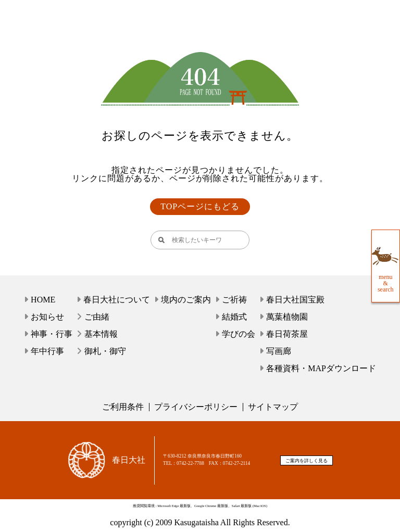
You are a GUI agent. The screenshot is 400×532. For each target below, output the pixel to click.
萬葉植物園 (287, 317)
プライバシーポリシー (196, 407)
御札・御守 (105, 351)
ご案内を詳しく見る (307, 461)
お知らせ (47, 317)
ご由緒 (97, 317)
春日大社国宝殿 (295, 300)
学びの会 (239, 334)
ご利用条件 (123, 407)
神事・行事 (52, 334)
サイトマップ (273, 407)
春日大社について (117, 300)
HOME (43, 300)
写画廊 (279, 351)
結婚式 (234, 317)
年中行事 (47, 351)
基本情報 (101, 334)
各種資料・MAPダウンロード (321, 368)
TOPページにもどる (200, 206)
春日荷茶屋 (287, 334)
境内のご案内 (186, 300)
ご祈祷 (234, 300)
